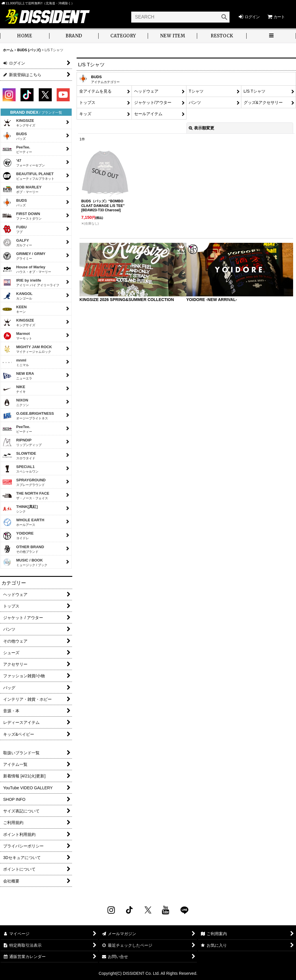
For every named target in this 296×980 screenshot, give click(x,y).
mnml (16, 362)
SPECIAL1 (20, 469)
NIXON (16, 402)
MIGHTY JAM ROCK (27, 349)
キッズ (85, 114)
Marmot (17, 336)
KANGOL (17, 296)
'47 (24, 163)
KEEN (14, 309)
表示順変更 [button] (201, 128)
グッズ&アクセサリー (263, 102)
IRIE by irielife (31, 282)
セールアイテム (148, 114)
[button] (271, 36)
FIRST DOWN (22, 216)
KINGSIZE (19, 123)
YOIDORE (18, 536)
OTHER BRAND (23, 549)
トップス (87, 102)
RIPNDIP (22, 442)
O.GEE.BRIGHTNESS (28, 416)
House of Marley (27, 269)
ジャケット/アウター (153, 102)
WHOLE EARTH (23, 522)
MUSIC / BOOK (25, 562)
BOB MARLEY (22, 189)
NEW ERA (18, 376)
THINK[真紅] (20, 509)
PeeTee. (17, 149)
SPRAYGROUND (24, 482)
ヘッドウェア (146, 91)
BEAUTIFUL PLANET (28, 176)
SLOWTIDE (19, 456)
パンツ (195, 102)
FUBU (14, 229)
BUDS (15, 136)
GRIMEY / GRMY (24, 256)
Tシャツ (196, 91)
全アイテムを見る (95, 91)
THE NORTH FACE (26, 495)
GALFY (17, 243)
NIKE (14, 389)
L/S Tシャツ (255, 91)
